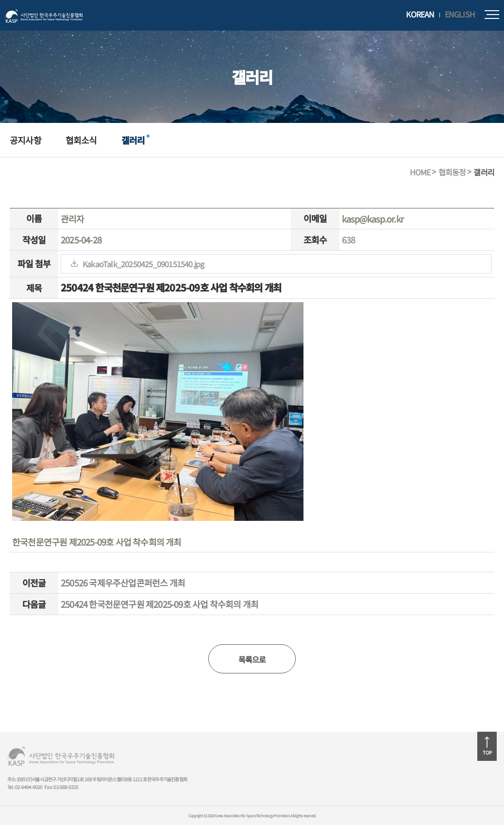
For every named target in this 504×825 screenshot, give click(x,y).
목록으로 (252, 659)
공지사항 (25, 140)
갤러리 (133, 140)
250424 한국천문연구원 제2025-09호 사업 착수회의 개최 (160, 604)
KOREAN (420, 14)
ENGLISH (460, 14)
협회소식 (81, 140)
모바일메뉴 (492, 15)
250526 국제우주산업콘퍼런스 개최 (123, 583)
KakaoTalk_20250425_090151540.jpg (143, 264)
